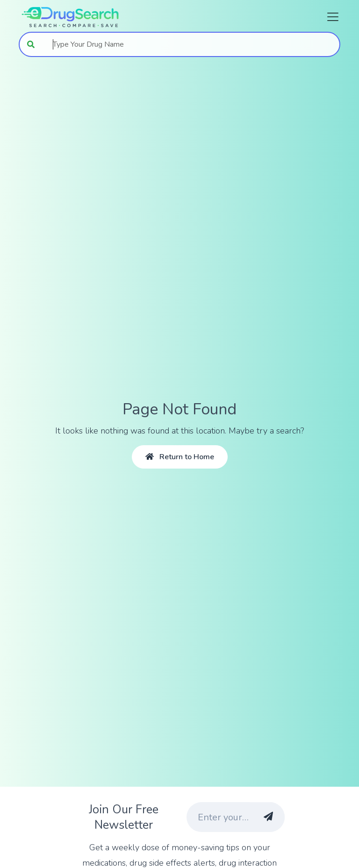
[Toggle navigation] (330, 17)
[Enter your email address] (218, 817)
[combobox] (191, 44)
